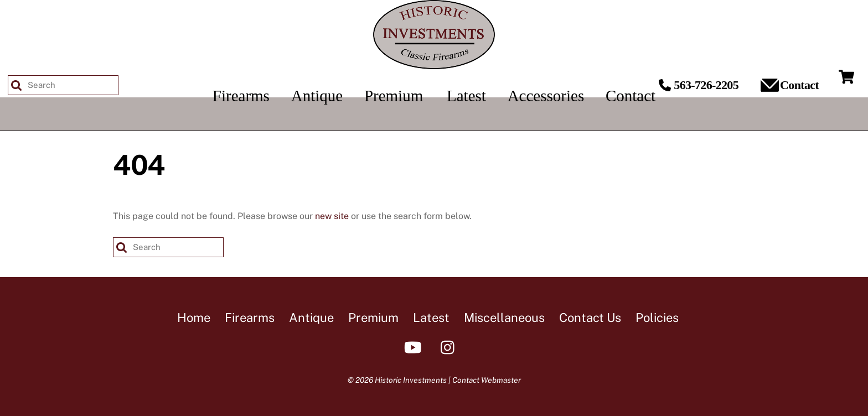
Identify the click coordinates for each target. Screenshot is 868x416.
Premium (373, 318)
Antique (311, 318)
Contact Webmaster (487, 380)
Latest (431, 318)
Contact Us (590, 318)
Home (194, 318)
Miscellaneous (504, 318)
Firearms (250, 318)
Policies (657, 318)
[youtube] (415, 347)
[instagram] (450, 347)
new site (332, 216)
